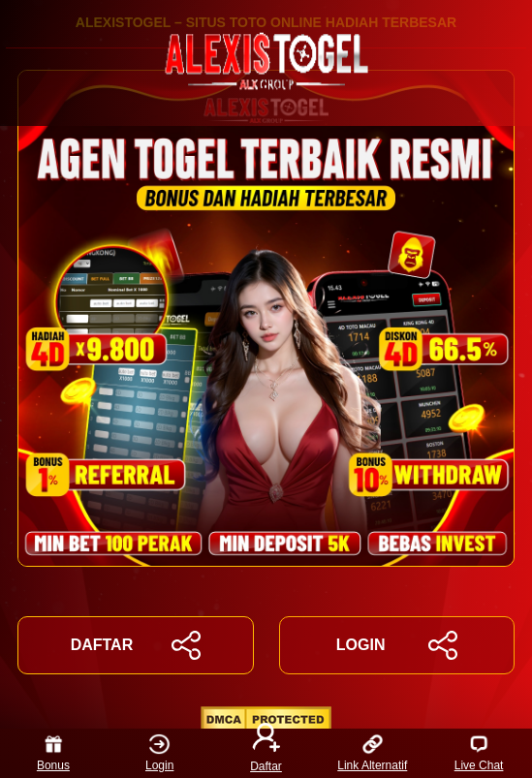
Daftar (266, 753)
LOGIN (397, 645)
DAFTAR (136, 645)
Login (159, 753)
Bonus (53, 753)
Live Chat (479, 753)
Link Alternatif (372, 753)
